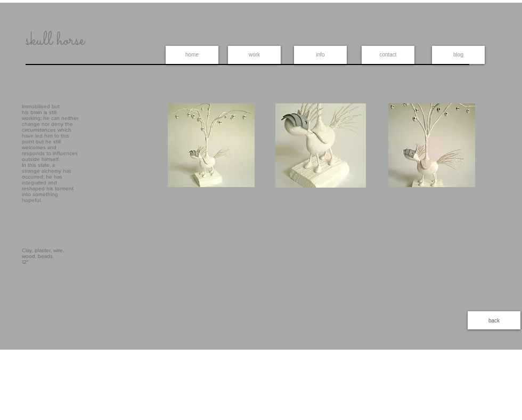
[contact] (388, 55)
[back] (494, 320)
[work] (254, 55)
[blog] (458, 55)
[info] (320, 55)
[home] (192, 55)
